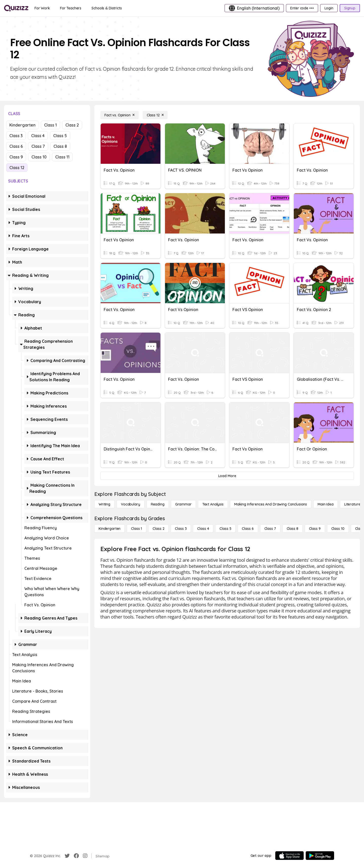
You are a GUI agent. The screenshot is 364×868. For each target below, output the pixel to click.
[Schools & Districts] (107, 8)
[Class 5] (225, 529)
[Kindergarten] (110, 529)
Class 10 (39, 157)
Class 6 (16, 146)
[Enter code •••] (302, 8)
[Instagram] (85, 856)
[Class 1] (136, 529)
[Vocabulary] (131, 504)
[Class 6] (248, 529)
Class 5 (60, 136)
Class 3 (16, 136)
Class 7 (38, 146)
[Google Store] (320, 856)
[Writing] (104, 504)
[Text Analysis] (213, 504)
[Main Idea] (326, 504)
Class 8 (60, 146)
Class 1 (50, 125)
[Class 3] (181, 529)
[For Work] (42, 8)
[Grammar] (183, 504)
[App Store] (289, 856)
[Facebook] (76, 856)
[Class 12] (155, 115)
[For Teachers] (71, 8)
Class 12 (17, 168)
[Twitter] (67, 856)
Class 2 (72, 125)
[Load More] (227, 476)
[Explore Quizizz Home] (16, 8)
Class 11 (62, 157)
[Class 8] (293, 529)
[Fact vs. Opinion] (120, 115)
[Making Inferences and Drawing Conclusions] (271, 504)
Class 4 (38, 136)
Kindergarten (22, 125)
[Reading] (158, 504)
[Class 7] (270, 529)
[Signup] (350, 8)
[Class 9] (315, 529)
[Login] (329, 8)
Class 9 (16, 157)
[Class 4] (203, 529)
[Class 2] (158, 529)
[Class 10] (338, 529)
